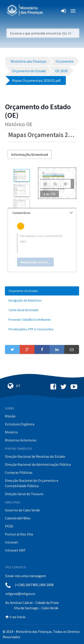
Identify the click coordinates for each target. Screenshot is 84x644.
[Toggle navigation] (50, 11)
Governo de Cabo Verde (22, 510)
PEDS (9, 526)
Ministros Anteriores (21, 440)
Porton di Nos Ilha (19, 534)
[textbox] (42, 243)
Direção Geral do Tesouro (24, 494)
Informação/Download (30, 154)
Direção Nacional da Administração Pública (38, 464)
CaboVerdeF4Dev (18, 518)
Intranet (12, 542)
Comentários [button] (43, 213)
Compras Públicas (19, 472)
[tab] (42, 213)
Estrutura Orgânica (20, 424)
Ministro (11, 432)
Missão (10, 416)
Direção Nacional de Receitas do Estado (35, 456)
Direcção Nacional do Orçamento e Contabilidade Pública (32, 483)
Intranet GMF (15, 550)
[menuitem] (42, 291)
